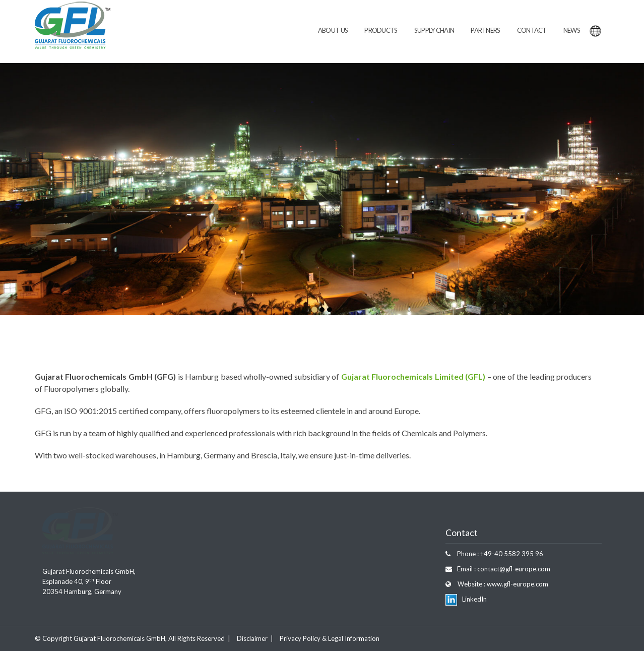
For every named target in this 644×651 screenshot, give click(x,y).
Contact (532, 30)
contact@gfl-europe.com (513, 569)
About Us (333, 30)
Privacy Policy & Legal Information (330, 638)
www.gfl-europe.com (517, 584)
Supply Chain (434, 30)
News (572, 30)
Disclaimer (252, 638)
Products (381, 30)
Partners (485, 30)
